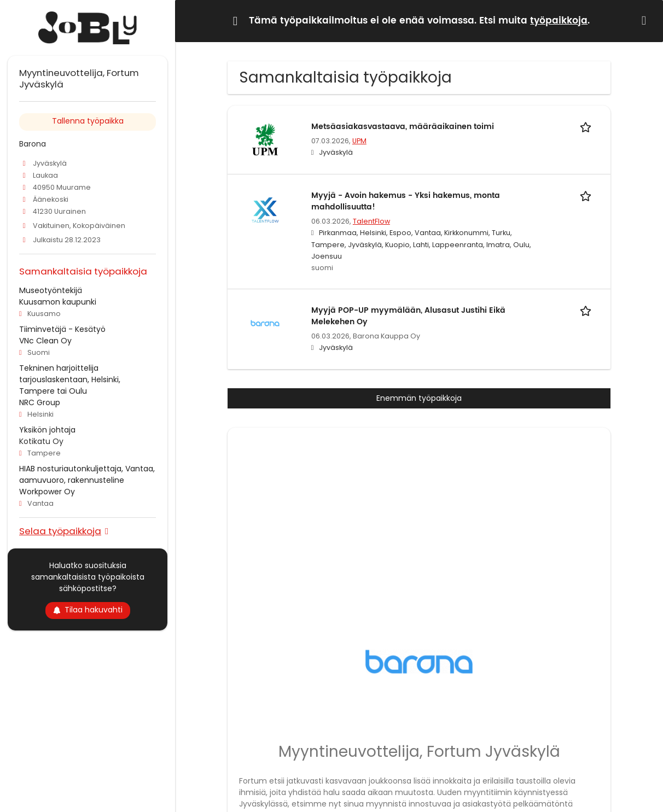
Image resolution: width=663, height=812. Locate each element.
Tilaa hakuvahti (88, 610)
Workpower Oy (47, 492)
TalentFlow (371, 221)
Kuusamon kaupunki (58, 302)
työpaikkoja (559, 21)
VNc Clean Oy (45, 341)
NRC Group (40, 402)
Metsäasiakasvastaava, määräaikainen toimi (403, 127)
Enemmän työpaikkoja (419, 398)
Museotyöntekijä (51, 290)
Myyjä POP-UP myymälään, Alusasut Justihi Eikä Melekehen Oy (408, 316)
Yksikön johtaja (47, 430)
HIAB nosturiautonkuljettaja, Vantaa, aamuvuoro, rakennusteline (87, 474)
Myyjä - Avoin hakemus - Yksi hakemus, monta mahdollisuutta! (406, 201)
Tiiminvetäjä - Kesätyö (62, 329)
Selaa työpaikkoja (60, 531)
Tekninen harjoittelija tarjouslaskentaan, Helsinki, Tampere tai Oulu (70, 379)
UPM (359, 141)
